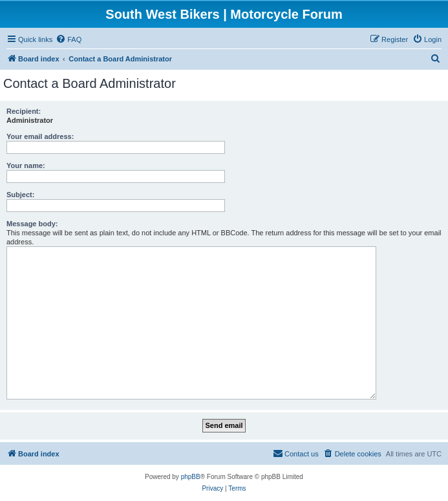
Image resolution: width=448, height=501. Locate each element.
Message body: (32, 224)
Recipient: (24, 111)
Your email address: (40, 136)
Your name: (26, 165)
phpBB (191, 477)
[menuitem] (69, 39)
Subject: (20, 195)
